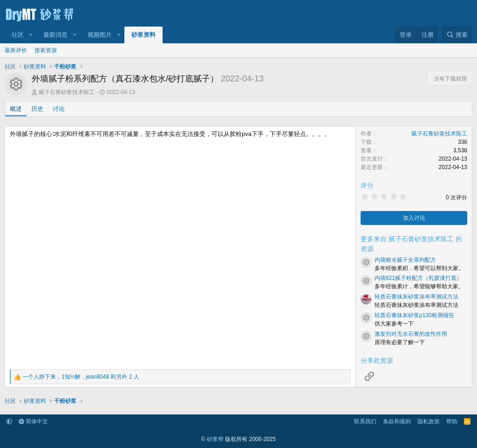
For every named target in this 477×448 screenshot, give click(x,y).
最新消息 (55, 35)
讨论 (59, 109)
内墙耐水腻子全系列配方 (405, 260)
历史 (37, 109)
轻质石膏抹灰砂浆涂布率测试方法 (416, 297)
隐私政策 (429, 421)
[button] (31, 35)
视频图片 (100, 35)
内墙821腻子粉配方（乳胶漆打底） (418, 278)
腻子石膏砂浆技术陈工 (67, 92)
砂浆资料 (143, 35)
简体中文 (33, 421)
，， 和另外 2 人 (81, 377)
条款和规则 (397, 421)
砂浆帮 (215, 439)
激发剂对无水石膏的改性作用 (411, 334)
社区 (18, 35)
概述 (16, 109)
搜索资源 (46, 50)
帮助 (452, 421)
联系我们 (365, 421)
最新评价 (16, 50)
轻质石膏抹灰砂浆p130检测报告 (414, 315)
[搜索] (457, 35)
